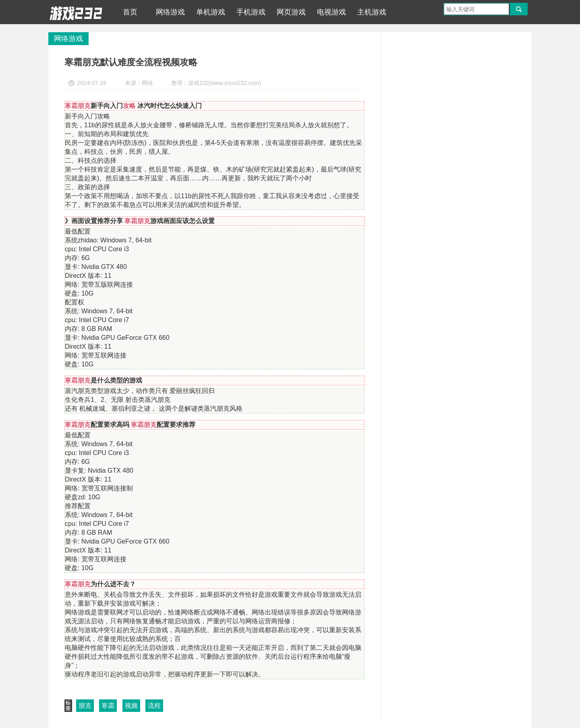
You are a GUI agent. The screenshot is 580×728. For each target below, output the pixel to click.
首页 (130, 12)
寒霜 (108, 706)
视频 (131, 706)
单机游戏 (211, 12)
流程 (154, 706)
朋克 (85, 706)
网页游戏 (291, 12)
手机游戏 (251, 12)
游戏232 (76, 12)
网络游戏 (170, 12)
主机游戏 (372, 12)
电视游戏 (331, 12)
